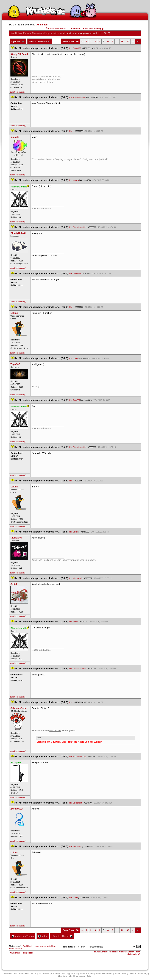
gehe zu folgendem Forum (74, 947)
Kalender (75, 29)
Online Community (139, 973)
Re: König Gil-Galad (78, 97)
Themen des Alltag (41, 33)
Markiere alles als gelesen (22, 953)
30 (128, 41)
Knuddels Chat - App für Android (34, 973)
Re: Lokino (74, 358)
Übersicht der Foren (56, 29)
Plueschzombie (16, 948)
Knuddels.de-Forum (20, 33)
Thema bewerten (40, 42)
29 (122, 41)
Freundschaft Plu (104, 973)
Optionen (18, 42)
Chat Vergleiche (65, 976)
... (117, 41)
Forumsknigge (97, 29)
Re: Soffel (73, 622)
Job (89, 976)
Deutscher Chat (10, 973)
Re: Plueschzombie (77, 227)
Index (43, 936)
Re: (71, 131)
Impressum (80, 976)
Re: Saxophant (76, 803)
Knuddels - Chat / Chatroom (122, 952)
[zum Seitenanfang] (18, 92)
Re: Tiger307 (75, 400)
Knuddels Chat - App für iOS (64, 973)
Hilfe (85, 29)
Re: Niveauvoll (75, 578)
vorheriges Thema (23, 936)
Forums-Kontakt (100, 952)
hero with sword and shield (44, 946)
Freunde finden (86, 973)
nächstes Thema (62, 936)
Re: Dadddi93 (75, 48)
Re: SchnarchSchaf (77, 757)
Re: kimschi (74, 180)
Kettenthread (59, 33)
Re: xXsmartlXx (76, 846)
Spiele (117, 973)
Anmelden (42, 25)
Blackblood (27, 946)
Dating (125, 973)
